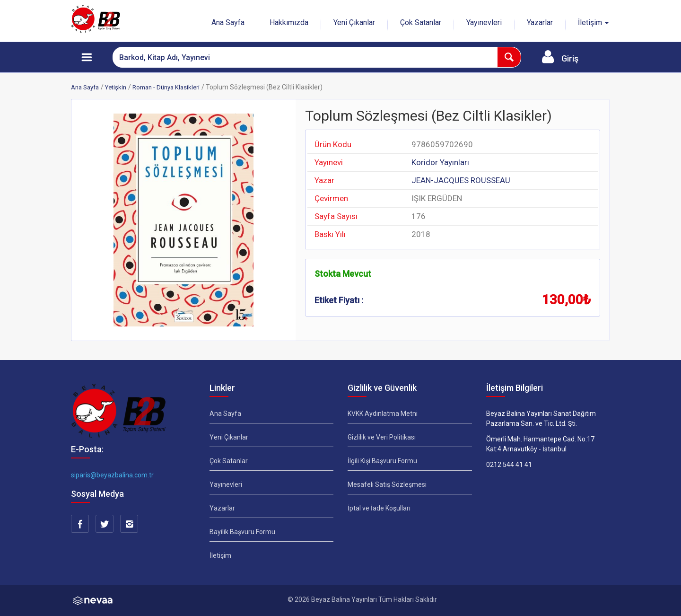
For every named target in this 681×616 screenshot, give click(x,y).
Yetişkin (116, 87)
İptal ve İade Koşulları (379, 508)
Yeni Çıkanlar (354, 22)
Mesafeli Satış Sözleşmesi (387, 484)
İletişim (220, 555)
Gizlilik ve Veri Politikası (382, 437)
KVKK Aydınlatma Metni (383, 414)
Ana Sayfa (228, 22)
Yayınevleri (484, 22)
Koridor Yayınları (440, 162)
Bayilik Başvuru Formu (242, 532)
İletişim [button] (593, 22)
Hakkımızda (289, 22)
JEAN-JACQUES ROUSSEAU (461, 180)
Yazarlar (540, 22)
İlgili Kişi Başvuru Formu (382, 461)
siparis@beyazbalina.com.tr (112, 475)
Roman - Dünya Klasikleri (166, 87)
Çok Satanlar (421, 22)
